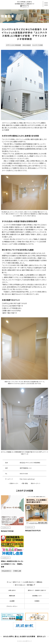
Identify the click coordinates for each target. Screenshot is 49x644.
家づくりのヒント (20, 585)
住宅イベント (17, 582)
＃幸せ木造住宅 (27, 45)
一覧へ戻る (24, 483)
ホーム (9, 582)
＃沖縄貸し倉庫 (17, 571)
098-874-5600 (24, 474)
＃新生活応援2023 (6, 571)
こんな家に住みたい (29, 582)
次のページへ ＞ (36, 483)
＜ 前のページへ (13, 483)
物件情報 (31, 585)
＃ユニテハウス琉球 (37, 45)
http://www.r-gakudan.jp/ (27, 479)
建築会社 (39, 582)
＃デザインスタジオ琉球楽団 (13, 45)
